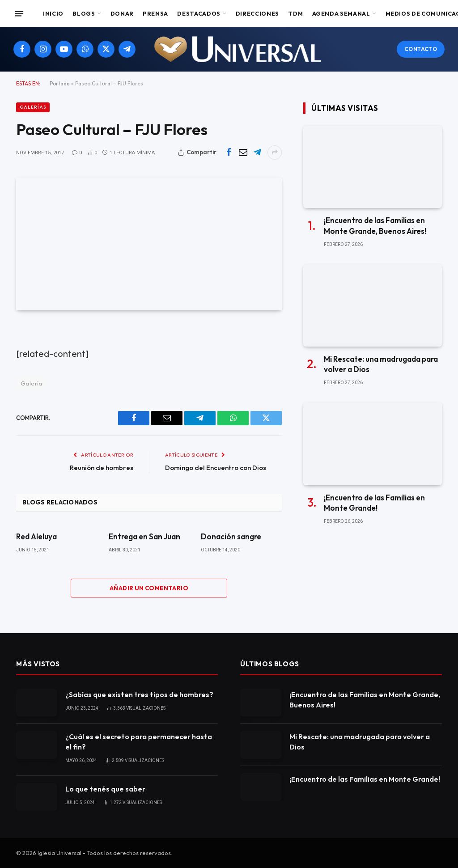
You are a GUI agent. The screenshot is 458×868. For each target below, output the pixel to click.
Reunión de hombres (102, 468)
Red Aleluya (36, 536)
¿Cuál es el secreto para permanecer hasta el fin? (139, 742)
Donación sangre (231, 536)
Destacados (199, 13)
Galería (32, 383)
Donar (122, 13)
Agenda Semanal (341, 13)
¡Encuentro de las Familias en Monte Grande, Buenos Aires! (375, 225)
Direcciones (257, 13)
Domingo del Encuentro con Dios (216, 468)
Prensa (155, 13)
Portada (60, 83)
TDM (295, 13)
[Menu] (19, 13)
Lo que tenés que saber (105, 789)
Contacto (421, 49)
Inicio (53, 13)
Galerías (33, 107)
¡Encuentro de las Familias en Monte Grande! (374, 503)
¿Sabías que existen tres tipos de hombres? (139, 694)
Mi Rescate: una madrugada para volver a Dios (381, 364)
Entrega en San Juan (144, 536)
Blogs (84, 13)
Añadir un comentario (149, 588)
